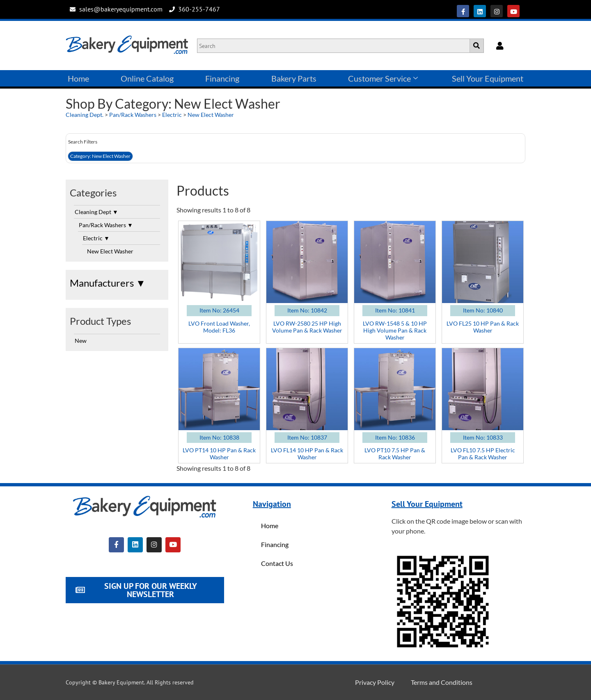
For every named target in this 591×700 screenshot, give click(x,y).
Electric (172, 115)
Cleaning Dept (96, 212)
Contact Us (277, 563)
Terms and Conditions (442, 682)
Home (78, 78)
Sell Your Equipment (488, 78)
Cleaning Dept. (85, 115)
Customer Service (383, 78)
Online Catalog (147, 78)
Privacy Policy (375, 682)
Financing (222, 78)
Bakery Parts (294, 78)
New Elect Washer (211, 115)
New (81, 341)
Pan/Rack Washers (133, 115)
